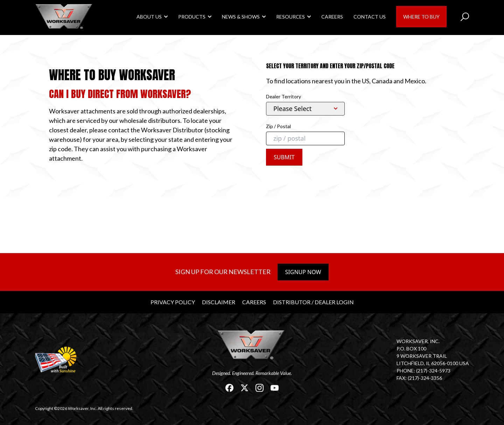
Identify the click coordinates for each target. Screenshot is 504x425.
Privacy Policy (173, 302)
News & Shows (241, 17)
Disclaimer (219, 302)
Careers (332, 17)
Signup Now (303, 272)
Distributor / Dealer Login (313, 302)
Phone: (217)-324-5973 (423, 371)
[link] (65, 16)
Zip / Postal (278, 126)
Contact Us (370, 17)
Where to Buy (421, 17)
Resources (290, 17)
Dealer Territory (283, 96)
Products (192, 17)
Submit (284, 157)
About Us (149, 17)
